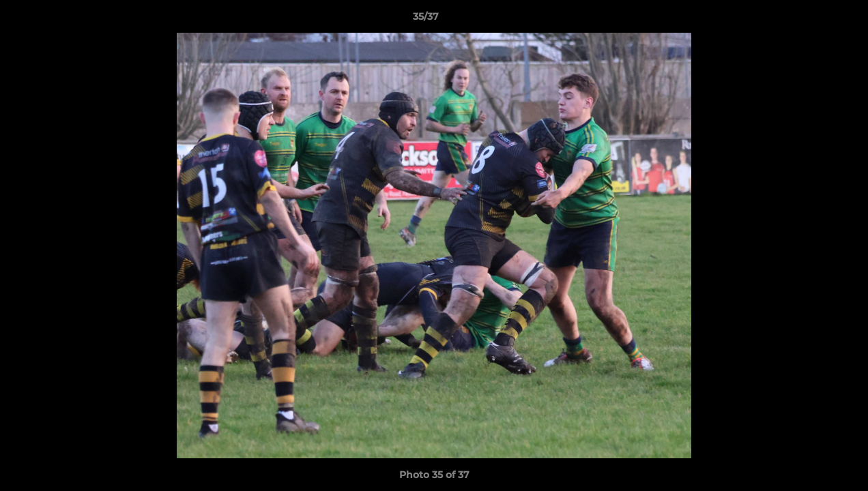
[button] (811, 20)
